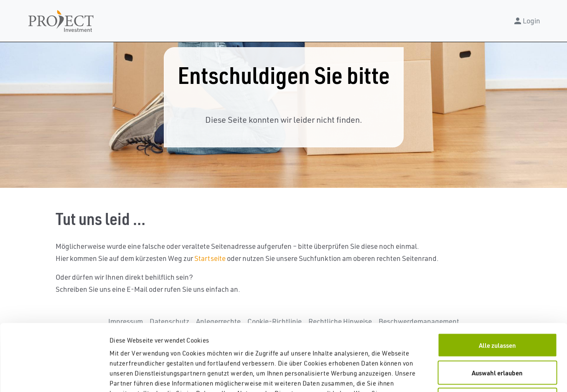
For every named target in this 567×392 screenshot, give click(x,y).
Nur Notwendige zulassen (497, 337)
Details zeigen (439, 376)
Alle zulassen (497, 283)
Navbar (61, 21)
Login (526, 21)
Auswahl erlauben (497, 310)
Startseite (210, 258)
